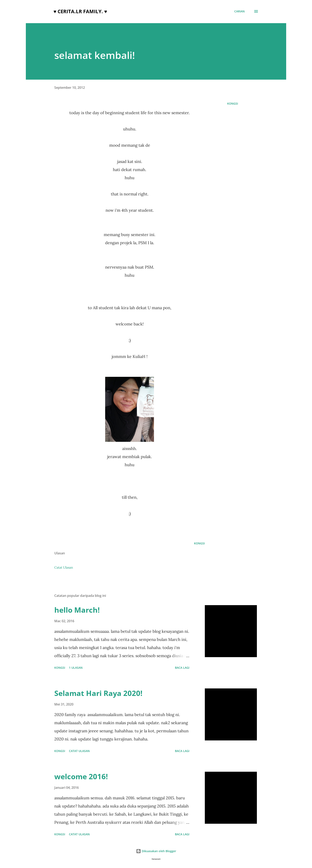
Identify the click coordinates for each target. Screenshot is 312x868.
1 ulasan (76, 668)
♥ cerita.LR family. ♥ (80, 11)
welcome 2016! (81, 776)
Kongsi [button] (233, 103)
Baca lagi (182, 668)
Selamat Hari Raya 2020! (98, 693)
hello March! (77, 610)
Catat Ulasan (64, 567)
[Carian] (239, 11)
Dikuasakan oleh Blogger (156, 851)
